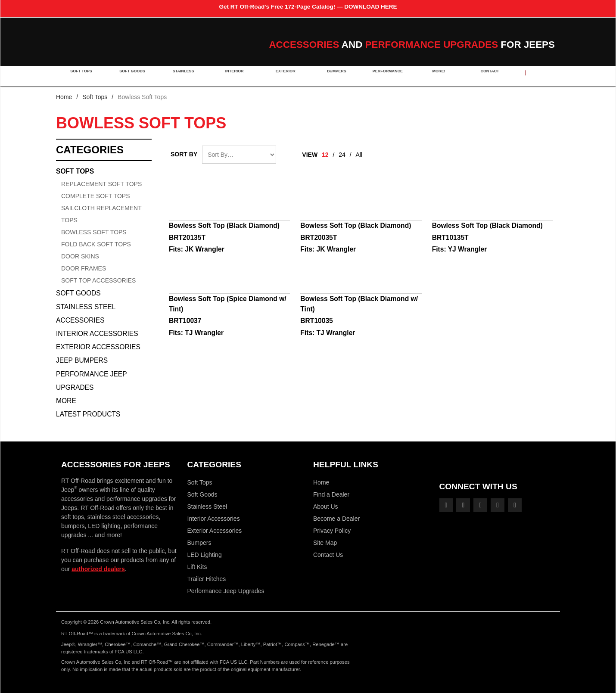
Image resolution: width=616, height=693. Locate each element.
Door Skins (80, 256)
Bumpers (333, 76)
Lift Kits (197, 567)
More (66, 401)
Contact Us (328, 555)
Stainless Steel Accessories (86, 314)
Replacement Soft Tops (101, 184)
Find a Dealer (331, 494)
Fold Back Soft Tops (96, 244)
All (359, 155)
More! (434, 76)
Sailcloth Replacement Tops (101, 214)
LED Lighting (205, 555)
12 (325, 155)
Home (64, 97)
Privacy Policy (332, 531)
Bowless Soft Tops (94, 232)
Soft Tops (81, 76)
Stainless (182, 76)
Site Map (325, 543)
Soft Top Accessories (98, 280)
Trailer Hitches (207, 579)
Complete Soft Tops (95, 196)
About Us (326, 507)
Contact (484, 76)
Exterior (283, 76)
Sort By (184, 154)
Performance (384, 76)
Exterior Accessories (98, 347)
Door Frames (84, 268)
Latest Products (88, 414)
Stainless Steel (207, 507)
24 (342, 155)
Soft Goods (132, 76)
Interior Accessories (97, 334)
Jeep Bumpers (82, 360)
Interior (232, 76)
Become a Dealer (336, 519)
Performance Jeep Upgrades (91, 381)
